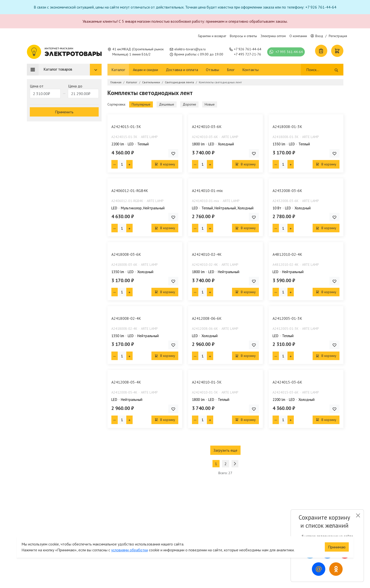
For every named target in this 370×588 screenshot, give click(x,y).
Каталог (118, 70)
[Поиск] (320, 70)
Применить (64, 112)
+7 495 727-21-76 (248, 54)
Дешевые (167, 104)
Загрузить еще (225, 450)
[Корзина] (337, 51)
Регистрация (338, 36)
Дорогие (189, 104)
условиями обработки (130, 547)
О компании (298, 36)
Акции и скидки (145, 70)
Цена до (75, 86)
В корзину (165, 164)
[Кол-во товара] (122, 164)
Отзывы (212, 70)
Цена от (37, 86)
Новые (210, 104)
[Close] (358, 515)
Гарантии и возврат (212, 36)
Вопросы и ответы (243, 36)
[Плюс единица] (129, 164)
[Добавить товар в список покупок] (173, 153)
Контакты (250, 70)
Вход (317, 36)
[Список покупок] (321, 51)
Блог (231, 70)
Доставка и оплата (182, 70)
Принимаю (337, 544)
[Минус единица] (115, 164)
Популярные (141, 104)
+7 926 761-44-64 (248, 49)
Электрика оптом (273, 36)
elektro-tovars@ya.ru (190, 49)
